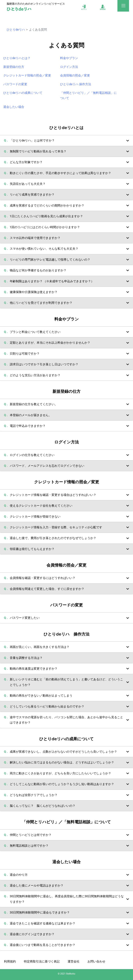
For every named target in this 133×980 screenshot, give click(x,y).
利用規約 (10, 961)
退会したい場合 (14, 107)
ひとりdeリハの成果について (23, 93)
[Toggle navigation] (123, 7)
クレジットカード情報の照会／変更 (27, 75)
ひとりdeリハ (16, 30)
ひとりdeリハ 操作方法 (76, 84)
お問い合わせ (96, 961)
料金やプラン (69, 58)
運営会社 (74, 961)
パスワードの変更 (15, 84)
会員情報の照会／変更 (75, 75)
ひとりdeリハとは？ (17, 58)
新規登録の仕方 (14, 67)
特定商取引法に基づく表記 (42, 961)
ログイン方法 (69, 67)
